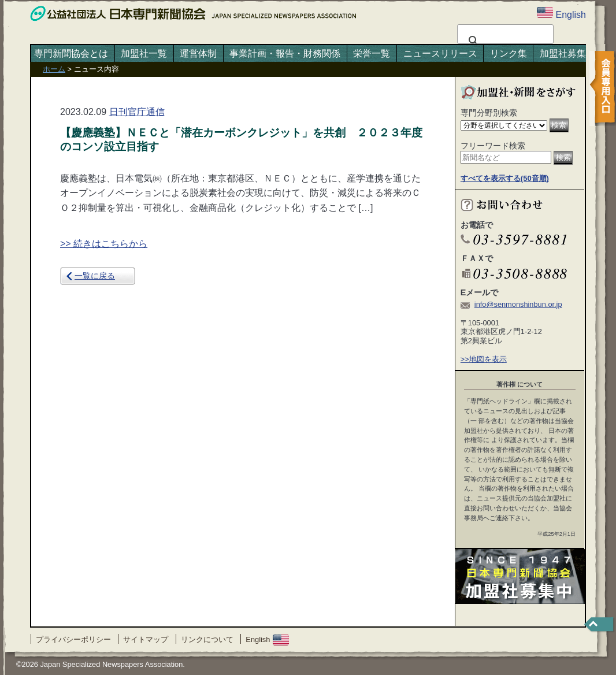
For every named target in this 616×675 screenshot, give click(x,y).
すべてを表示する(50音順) (505, 178)
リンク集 (509, 53)
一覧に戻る (95, 276)
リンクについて (207, 639)
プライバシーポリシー (73, 639)
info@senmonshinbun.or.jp (518, 304)
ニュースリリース (440, 53)
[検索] (504, 41)
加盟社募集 (563, 53)
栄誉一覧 (372, 53)
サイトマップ (146, 639)
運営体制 (198, 53)
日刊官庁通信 (137, 112)
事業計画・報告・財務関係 (285, 53)
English (267, 639)
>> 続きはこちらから (104, 244)
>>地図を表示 (484, 359)
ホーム (54, 69)
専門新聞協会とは (71, 53)
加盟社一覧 (144, 53)
